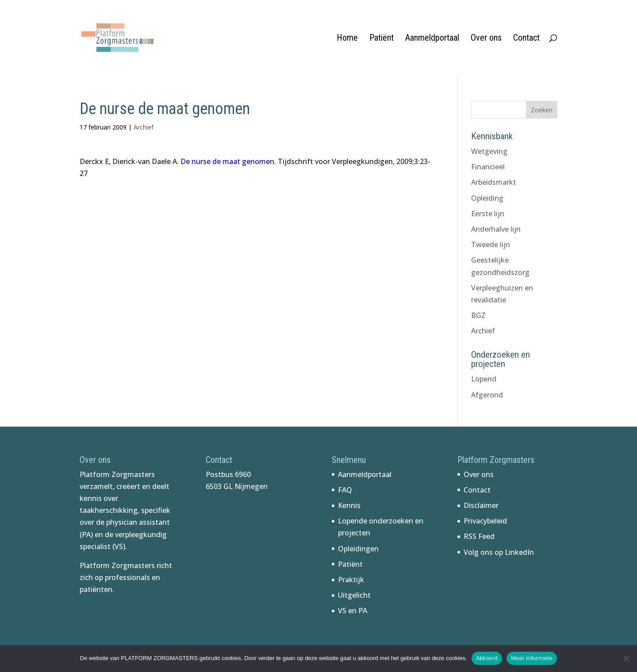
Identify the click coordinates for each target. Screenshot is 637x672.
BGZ (478, 315)
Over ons (486, 39)
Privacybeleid (485, 521)
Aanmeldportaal (432, 39)
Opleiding (487, 198)
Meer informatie (532, 658)
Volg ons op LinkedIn (499, 552)
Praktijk (351, 580)
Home (347, 39)
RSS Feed (479, 536)
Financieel (488, 167)
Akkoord (487, 658)
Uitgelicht (354, 595)
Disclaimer (481, 505)
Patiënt (382, 39)
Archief (144, 127)
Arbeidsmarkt (494, 182)
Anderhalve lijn (496, 229)
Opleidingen (358, 549)
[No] (626, 658)
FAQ (345, 490)
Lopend (484, 379)
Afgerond (487, 395)
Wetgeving (489, 151)
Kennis (349, 505)
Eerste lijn (488, 214)
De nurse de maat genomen (227, 161)
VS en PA (353, 611)
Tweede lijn (491, 244)
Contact (526, 39)
